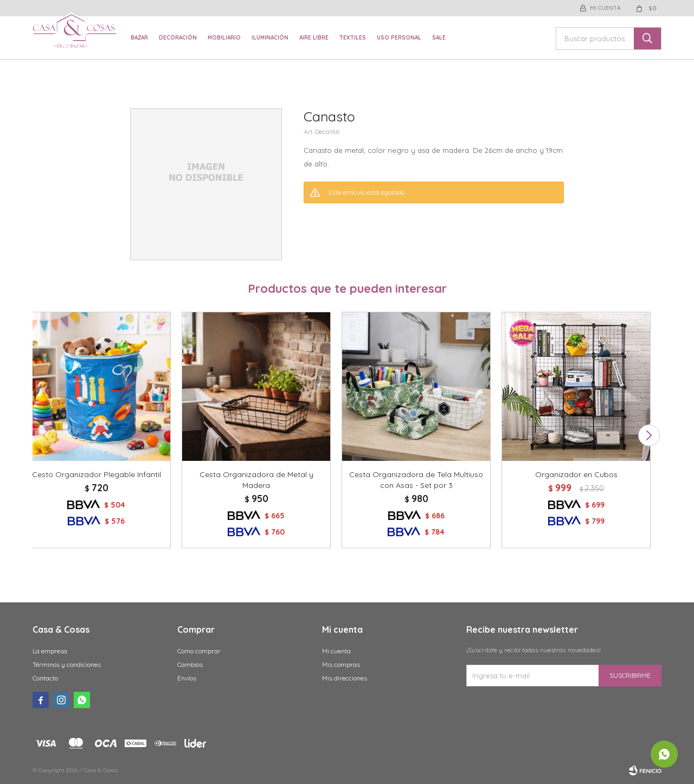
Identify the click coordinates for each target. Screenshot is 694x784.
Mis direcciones (345, 678)
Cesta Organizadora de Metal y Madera (256, 480)
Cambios (190, 664)
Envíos (187, 678)
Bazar (139, 38)
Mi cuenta (336, 651)
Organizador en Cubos (576, 474)
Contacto (45, 678)
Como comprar (199, 651)
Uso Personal (399, 38)
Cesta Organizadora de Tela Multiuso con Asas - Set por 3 (416, 480)
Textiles (353, 38)
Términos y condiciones (67, 664)
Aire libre (314, 38)
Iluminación (270, 38)
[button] (649, 435)
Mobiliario (224, 38)
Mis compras (341, 664)
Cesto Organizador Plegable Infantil (97, 474)
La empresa (50, 651)
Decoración (178, 38)
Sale (439, 38)
